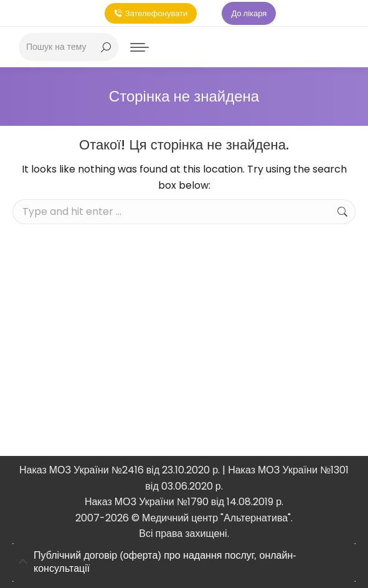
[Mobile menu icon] (139, 47)
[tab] (184, 562)
